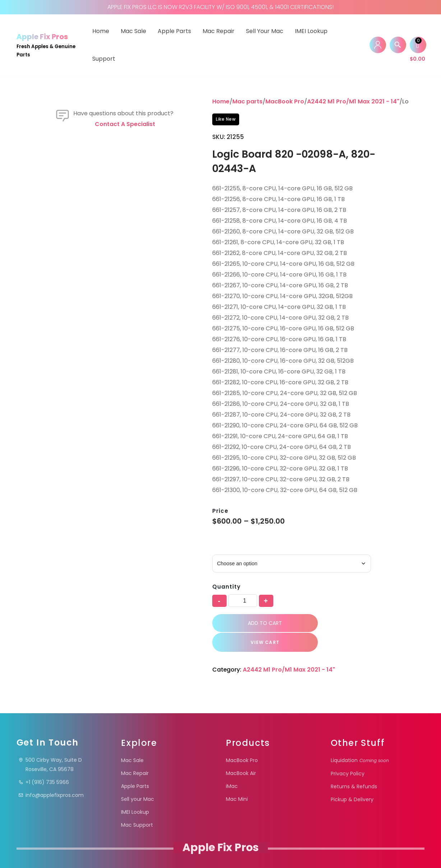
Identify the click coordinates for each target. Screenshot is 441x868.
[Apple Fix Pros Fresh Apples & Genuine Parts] (48, 45)
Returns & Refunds (354, 768)
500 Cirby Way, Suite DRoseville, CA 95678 (50, 746)
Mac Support (137, 807)
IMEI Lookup (311, 31)
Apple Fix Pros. (220, 852)
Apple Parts (174, 31)
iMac (232, 768)
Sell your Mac (265, 31)
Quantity (226, 587)
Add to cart (260, 624)
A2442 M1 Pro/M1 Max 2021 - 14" (353, 101)
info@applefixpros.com (51, 777)
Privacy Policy (348, 755)
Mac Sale (133, 31)
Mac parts (247, 101)
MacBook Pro (285, 101)
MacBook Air (241, 755)
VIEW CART (360, 624)
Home (101, 31)
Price (220, 511)
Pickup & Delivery (352, 781)
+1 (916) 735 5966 (44, 764)
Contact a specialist (125, 245)
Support (104, 59)
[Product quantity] (243, 601)
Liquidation (360, 742)
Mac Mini (237, 781)
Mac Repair (219, 31)
